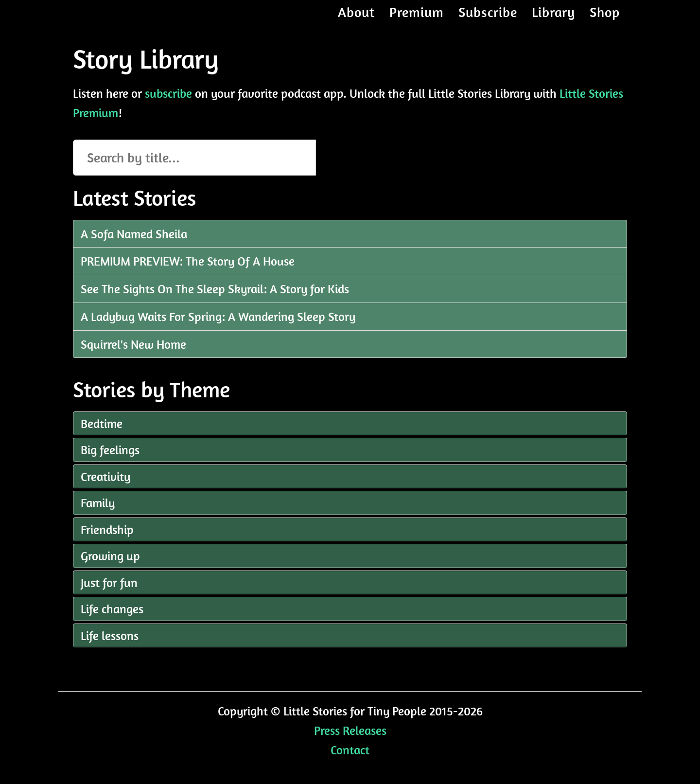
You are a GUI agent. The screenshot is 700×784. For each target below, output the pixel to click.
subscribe (168, 93)
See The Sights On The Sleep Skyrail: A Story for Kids (215, 289)
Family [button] (98, 503)
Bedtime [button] (102, 423)
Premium (417, 22)
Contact (350, 750)
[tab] (350, 424)
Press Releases (350, 730)
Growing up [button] (110, 556)
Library (553, 22)
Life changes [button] (112, 609)
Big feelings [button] (110, 450)
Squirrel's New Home (133, 344)
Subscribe (488, 22)
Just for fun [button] (109, 582)
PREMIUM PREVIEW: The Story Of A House (188, 261)
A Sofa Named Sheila (134, 234)
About (356, 22)
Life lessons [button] (110, 635)
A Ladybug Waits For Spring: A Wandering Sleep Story (218, 316)
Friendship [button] (107, 529)
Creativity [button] (105, 476)
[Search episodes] (194, 158)
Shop (605, 22)
